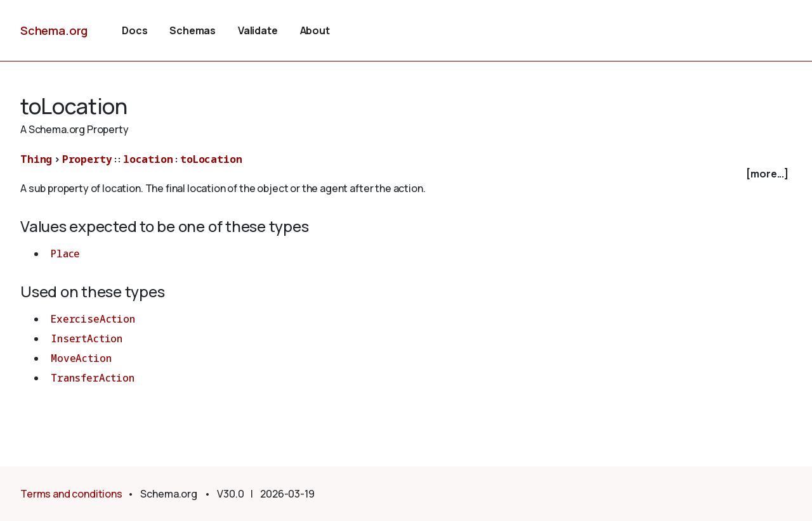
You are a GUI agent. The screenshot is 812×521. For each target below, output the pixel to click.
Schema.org (54, 30)
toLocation (211, 159)
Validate (258, 30)
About (315, 30)
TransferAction (93, 378)
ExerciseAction (93, 319)
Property (87, 159)
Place (65, 254)
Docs (134, 30)
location (148, 159)
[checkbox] (406, 174)
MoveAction (81, 358)
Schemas (193, 30)
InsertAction (87, 338)
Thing (36, 159)
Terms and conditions (71, 494)
